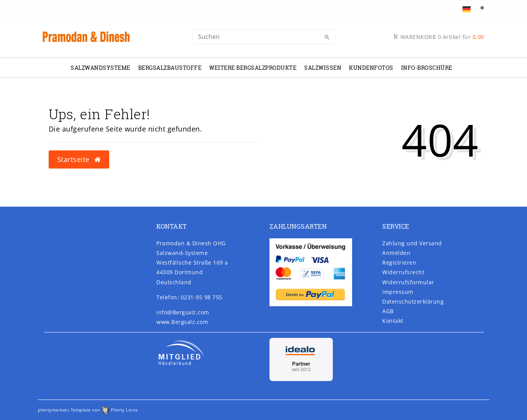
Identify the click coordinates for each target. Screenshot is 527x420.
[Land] (467, 8)
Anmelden (396, 253)
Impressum (398, 292)
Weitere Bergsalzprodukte (253, 68)
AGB (388, 311)
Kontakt (393, 321)
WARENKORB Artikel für (439, 37)
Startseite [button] (79, 159)
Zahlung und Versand (412, 243)
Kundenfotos (371, 68)
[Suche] (482, 8)
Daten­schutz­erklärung (413, 301)
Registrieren (399, 262)
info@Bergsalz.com (183, 312)
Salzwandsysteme (101, 68)
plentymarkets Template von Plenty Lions (88, 410)
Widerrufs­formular (408, 282)
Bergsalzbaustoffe (170, 68)
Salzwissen (323, 68)
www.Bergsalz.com (182, 322)
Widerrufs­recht (403, 272)
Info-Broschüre (427, 68)
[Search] (264, 37)
